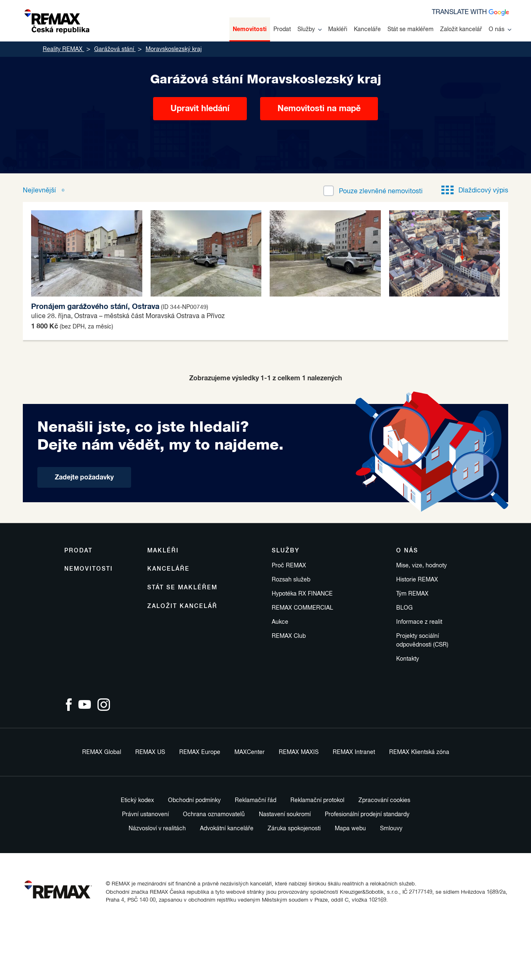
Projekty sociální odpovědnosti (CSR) (422, 641)
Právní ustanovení (145, 815)
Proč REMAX (289, 566)
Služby (309, 29)
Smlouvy (391, 829)
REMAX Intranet (354, 752)
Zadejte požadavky (84, 477)
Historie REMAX (417, 580)
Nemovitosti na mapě (319, 109)
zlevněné (381, 192)
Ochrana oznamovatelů (214, 815)
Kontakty (408, 659)
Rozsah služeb (291, 580)
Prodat (282, 29)
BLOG (404, 608)
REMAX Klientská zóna (419, 752)
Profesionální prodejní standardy (367, 815)
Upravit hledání (200, 109)
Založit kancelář (461, 29)
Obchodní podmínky (194, 800)
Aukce (280, 622)
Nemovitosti (250, 29)
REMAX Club (289, 636)
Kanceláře (367, 29)
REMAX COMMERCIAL (302, 608)
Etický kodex (137, 800)
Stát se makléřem (410, 29)
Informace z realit (419, 622)
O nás (500, 29)
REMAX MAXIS (299, 752)
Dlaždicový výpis (475, 191)
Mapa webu (350, 829)
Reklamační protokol (317, 800)
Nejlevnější (40, 191)
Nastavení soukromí (285, 815)
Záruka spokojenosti (294, 829)
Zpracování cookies (384, 800)
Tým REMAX (412, 594)
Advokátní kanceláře (227, 829)
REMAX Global (102, 752)
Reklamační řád (256, 800)
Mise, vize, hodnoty (421, 566)
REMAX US (150, 752)
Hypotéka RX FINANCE (302, 594)
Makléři (338, 29)
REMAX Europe (200, 752)
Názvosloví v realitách (157, 829)
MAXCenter (250, 752)
